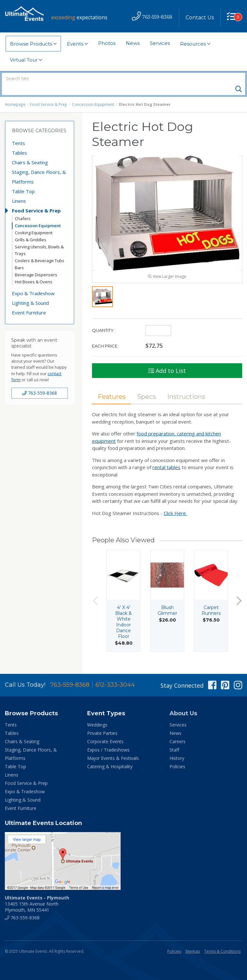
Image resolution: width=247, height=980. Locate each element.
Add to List (167, 361)
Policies (177, 756)
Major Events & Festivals (113, 747)
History (177, 747)
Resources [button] (195, 44)
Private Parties (102, 722)
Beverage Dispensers (36, 264)
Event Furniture (29, 302)
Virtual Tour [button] (26, 60)
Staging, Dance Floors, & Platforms (39, 166)
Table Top (23, 180)
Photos (107, 43)
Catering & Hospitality (110, 756)
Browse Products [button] (33, 44)
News (133, 43)
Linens (19, 190)
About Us (183, 702)
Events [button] (77, 44)
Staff (174, 739)
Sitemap (193, 940)
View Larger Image (167, 267)
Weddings (97, 714)
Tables (19, 142)
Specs (147, 387)
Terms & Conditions (222, 940)
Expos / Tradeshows (108, 739)
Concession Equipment (92, 94)
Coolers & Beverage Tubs (40, 250)
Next (239, 591)
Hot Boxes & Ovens (34, 271)
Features (112, 387)
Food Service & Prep (48, 94)
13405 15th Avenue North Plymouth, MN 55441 (37, 893)
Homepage (15, 94)
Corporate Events (105, 731)
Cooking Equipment (34, 222)
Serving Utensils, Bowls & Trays (39, 239)
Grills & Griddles (31, 229)
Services (160, 43)
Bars (19, 257)
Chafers (23, 208)
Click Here (175, 503)
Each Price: (105, 336)
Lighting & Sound (30, 292)
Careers (178, 731)
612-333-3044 (115, 674)
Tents (18, 132)
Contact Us (199, 17)
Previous (95, 591)
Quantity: (103, 321)
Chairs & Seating (30, 151)
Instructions (188, 387)
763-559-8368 (40, 382)
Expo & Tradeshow (33, 282)
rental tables (166, 458)
